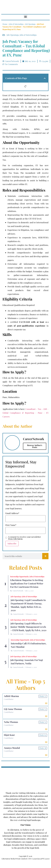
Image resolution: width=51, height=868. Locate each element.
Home (5, 24)
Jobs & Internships (16, 24)
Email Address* (12, 513)
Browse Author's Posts (35, 446)
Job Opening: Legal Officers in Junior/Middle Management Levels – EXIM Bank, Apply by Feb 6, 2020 (28, 627)
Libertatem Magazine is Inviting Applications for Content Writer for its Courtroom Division (27, 583)
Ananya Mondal (12, 748)
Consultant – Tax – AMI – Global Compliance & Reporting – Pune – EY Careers (26, 413)
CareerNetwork (18, 591)
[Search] (45, 556)
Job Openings (30, 24)
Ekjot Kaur (9, 735)
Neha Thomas (11, 722)
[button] (26, 17)
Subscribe (12, 543)
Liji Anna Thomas (13, 709)
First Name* (11, 525)
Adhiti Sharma (11, 696)
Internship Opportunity (20, 577)
